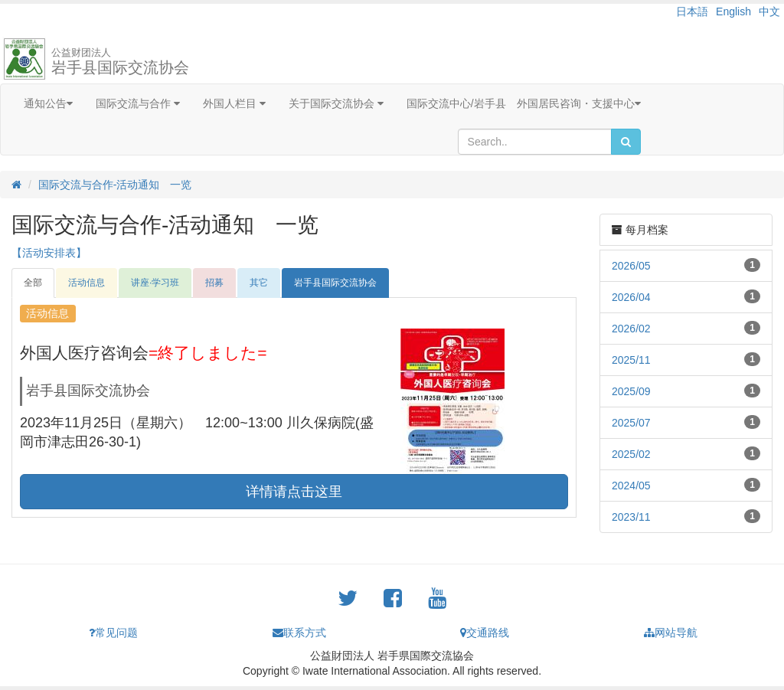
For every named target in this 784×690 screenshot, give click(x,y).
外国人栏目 (234, 103)
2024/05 (631, 486)
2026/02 (631, 329)
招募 (214, 283)
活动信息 (87, 283)
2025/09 (631, 391)
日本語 (692, 11)
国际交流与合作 (138, 103)
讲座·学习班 (155, 283)
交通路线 (485, 633)
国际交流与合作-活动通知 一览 (115, 185)
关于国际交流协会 (336, 103)
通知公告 (48, 103)
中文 (769, 11)
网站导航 (671, 633)
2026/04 (631, 297)
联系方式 (299, 633)
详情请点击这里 (294, 492)
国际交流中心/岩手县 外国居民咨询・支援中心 (524, 103)
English (733, 11)
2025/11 (631, 360)
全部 (33, 283)
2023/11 (631, 517)
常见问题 (113, 633)
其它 (259, 283)
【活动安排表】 (49, 253)
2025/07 (631, 423)
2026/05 (631, 266)
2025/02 (631, 454)
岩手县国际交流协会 (120, 61)
